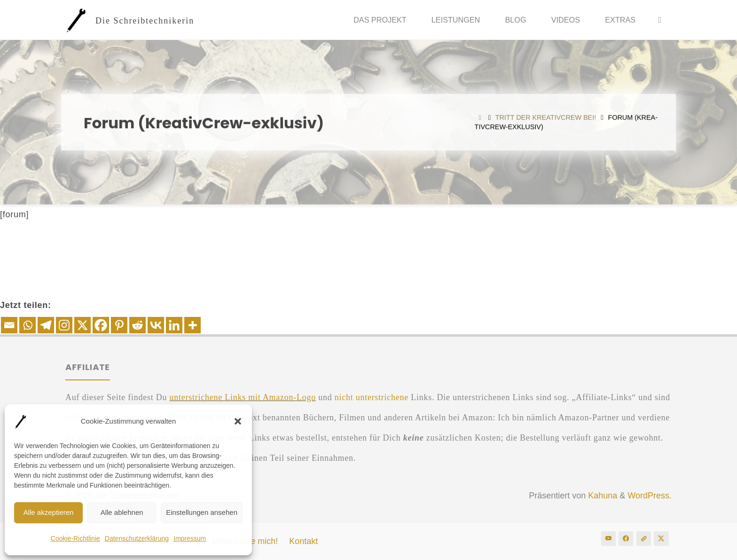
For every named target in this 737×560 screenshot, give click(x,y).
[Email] (9, 325)
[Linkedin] (174, 325)
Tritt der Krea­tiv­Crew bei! (546, 118)
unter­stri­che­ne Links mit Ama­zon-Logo (242, 397)
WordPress (648, 496)
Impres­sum (190, 538)
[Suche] (660, 20)
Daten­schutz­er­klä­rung (137, 538)
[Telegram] (46, 325)
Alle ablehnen (122, 512)
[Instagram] (64, 325)
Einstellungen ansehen (202, 512)
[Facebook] (101, 325)
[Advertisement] (368, 253)
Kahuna (601, 496)
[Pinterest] (119, 325)
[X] (82, 325)
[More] (192, 325)
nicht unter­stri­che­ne (372, 397)
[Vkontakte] (156, 325)
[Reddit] (137, 325)
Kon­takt (303, 541)
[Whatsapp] (27, 325)
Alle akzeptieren (49, 512)
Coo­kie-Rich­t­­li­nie (75, 538)
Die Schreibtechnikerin (145, 20)
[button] (238, 421)
